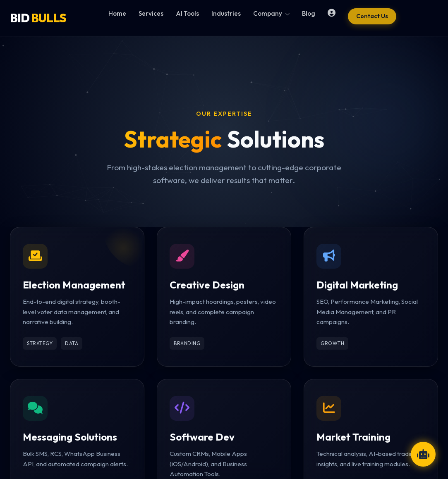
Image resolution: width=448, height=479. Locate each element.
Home (117, 13)
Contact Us (372, 16)
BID (38, 18)
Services (151, 13)
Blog (309, 13)
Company (271, 13)
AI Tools (187, 13)
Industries (226, 13)
